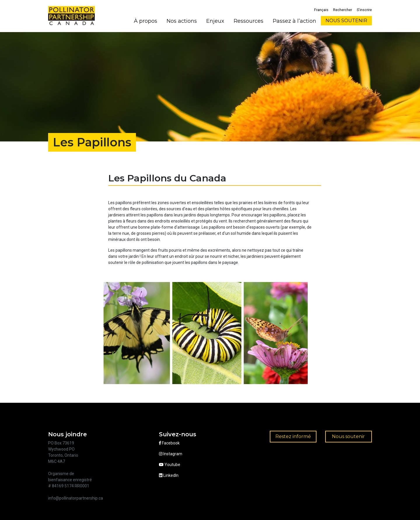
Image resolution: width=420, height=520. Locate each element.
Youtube (170, 465)
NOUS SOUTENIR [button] (346, 21)
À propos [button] (146, 21)
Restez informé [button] (293, 436)
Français (321, 10)
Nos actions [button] (182, 21)
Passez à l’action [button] (294, 21)
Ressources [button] (249, 21)
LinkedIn (169, 475)
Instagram (171, 454)
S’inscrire (364, 10)
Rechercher (343, 10)
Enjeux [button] (215, 21)
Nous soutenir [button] (348, 436)
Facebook (169, 443)
